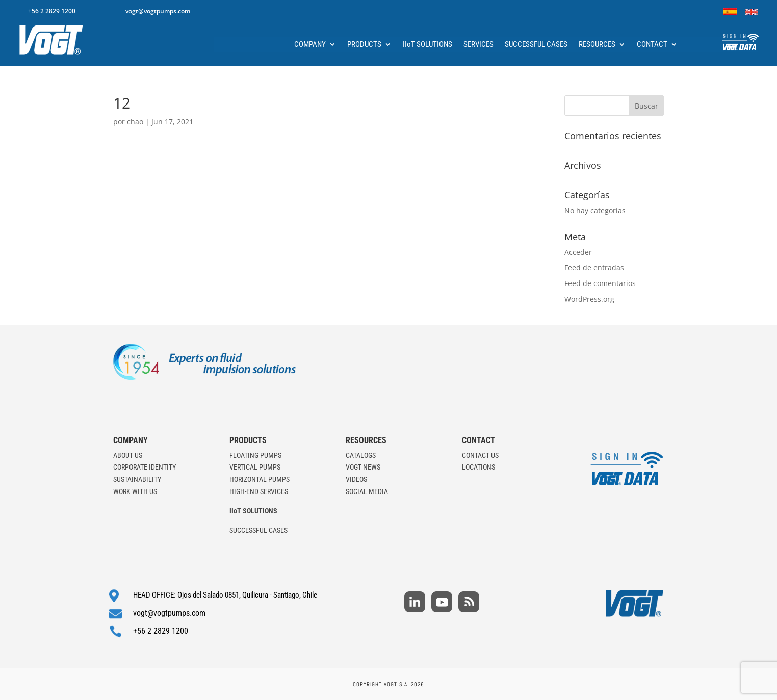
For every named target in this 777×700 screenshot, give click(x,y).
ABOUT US (128, 455)
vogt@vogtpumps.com (158, 11)
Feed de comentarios (600, 283)
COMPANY (310, 45)
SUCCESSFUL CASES (536, 45)
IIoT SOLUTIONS (428, 45)
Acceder (578, 252)
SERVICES (478, 45)
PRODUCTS (364, 45)
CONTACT (652, 45)
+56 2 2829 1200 (52, 11)
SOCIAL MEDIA (367, 491)
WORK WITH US (135, 491)
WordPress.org (589, 299)
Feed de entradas (594, 267)
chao (135, 122)
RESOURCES (597, 45)
